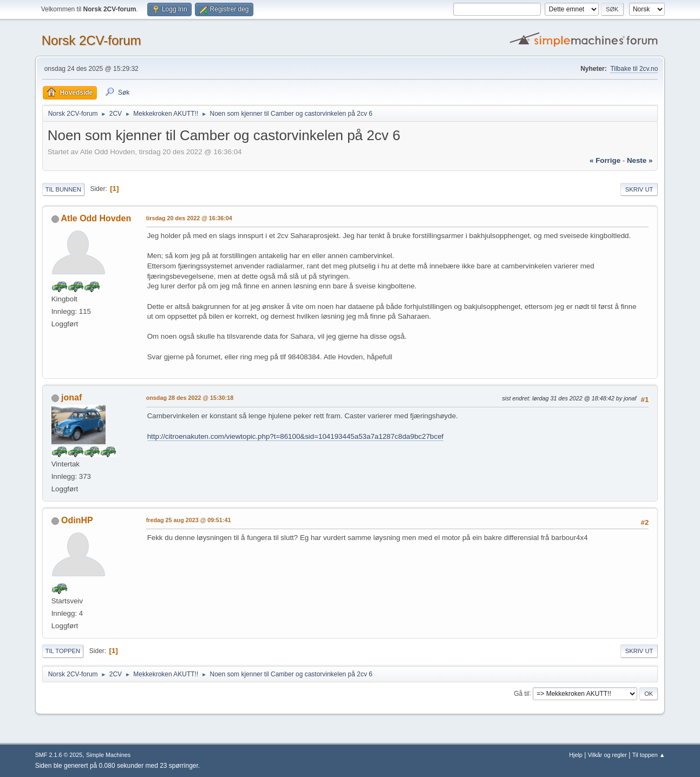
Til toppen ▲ (649, 755)
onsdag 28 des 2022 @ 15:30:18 (190, 398)
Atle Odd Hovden (96, 218)
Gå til (521, 693)
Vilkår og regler (607, 755)
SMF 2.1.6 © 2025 (59, 755)
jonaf (71, 397)
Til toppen (63, 651)
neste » (640, 160)
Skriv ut (639, 189)
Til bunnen (63, 189)
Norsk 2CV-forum (91, 40)
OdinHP (77, 520)
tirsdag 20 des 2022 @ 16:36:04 (189, 218)
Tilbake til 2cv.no (634, 69)
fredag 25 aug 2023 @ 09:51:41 (189, 520)
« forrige (605, 160)
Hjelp (576, 755)
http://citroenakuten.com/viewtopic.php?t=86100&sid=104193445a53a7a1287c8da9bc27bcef (296, 436)
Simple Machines (108, 755)
